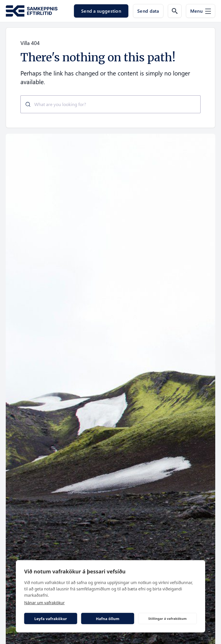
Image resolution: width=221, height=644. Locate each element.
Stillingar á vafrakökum (167, 618)
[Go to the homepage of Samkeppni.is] (32, 11)
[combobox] (110, 104)
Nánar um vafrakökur (44, 603)
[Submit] (26, 104)
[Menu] (201, 11)
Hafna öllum (108, 619)
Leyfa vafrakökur (51, 619)
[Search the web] (175, 11)
